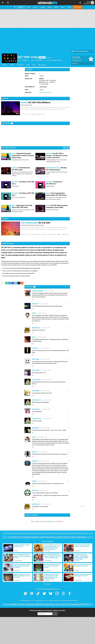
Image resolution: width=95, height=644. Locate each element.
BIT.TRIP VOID (32, 57)
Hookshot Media (25, 601)
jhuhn (34, 337)
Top (11, 537)
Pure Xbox (21, 605)
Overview (4, 65)
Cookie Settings (82, 537)
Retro (43, 114)
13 (69, 418)
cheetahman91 (37, 380)
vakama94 (35, 348)
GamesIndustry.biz (76, 605)
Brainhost (35, 490)
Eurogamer (62, 605)
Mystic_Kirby (36, 409)
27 (43, 187)
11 (43, 198)
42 (18, 114)
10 (69, 391)
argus (34, 437)
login (49, 521)
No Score (75, 64)
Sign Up (88, 4)
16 (69, 452)
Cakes (34, 313)
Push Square (14, 605)
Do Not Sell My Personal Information (69, 601)
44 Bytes (51, 601)
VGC (68, 605)
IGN (57, 605)
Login (85, 4)
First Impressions (37, 234)
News (34, 65)
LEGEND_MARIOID (38, 291)
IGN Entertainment (39, 601)
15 (69, 437)
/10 (80, 59)
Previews (44, 234)
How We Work (27, 537)
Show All (66, 148)
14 (69, 428)
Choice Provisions (57, 60)
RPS (88, 605)
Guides (28, 65)
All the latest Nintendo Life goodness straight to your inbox (47, 610)
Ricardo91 (35, 304)
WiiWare (25, 60)
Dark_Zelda (36, 359)
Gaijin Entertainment (67, 234)
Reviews (12, 65)
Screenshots (20, 65)
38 (43, 159)
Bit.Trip (42, 90)
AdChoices (57, 601)
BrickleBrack (36, 328)
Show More (48, 584)
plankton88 (35, 428)
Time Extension (30, 605)
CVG (84, 605)
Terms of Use (59, 537)
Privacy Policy (50, 537)
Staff (20, 537)
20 (69, 504)
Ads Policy (67, 537)
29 (43, 173)
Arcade (42, 76)
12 (69, 409)
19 (9, 198)
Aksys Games (40, 60)
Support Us (36, 537)
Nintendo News (50, 605)
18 (9, 173)
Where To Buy (42, 65)
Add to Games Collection (80, 51)
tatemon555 (36, 370)
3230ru (34, 481)
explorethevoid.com (45, 92)
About (16, 537)
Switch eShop (43, 87)
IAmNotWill (36, 391)
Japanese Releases (52, 234)
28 (9, 159)
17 (9, 187)
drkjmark (35, 461)
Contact (42, 537)
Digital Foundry (40, 605)
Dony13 (34, 452)
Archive (74, 537)
